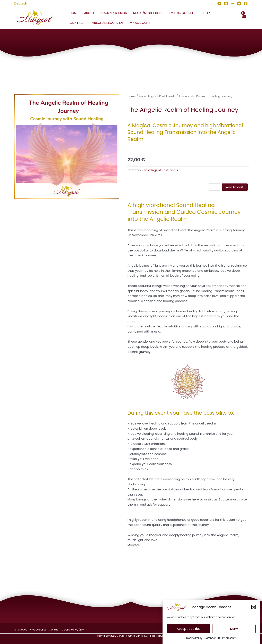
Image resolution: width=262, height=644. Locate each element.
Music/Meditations (148, 13)
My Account (140, 23)
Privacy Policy (38, 630)
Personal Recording (107, 23)
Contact (77, 23)
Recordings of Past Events (157, 96)
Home (74, 13)
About (89, 13)
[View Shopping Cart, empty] (244, 18)
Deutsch (21, 3)
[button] (254, 611)
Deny (234, 633)
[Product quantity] (214, 187)
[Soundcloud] (233, 3)
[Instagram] (226, 3)
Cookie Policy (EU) (73, 630)
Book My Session (114, 13)
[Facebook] (246, 3)
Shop (206, 13)
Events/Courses (182, 13)
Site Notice (21, 630)
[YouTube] (219, 3)
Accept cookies (189, 633)
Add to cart (235, 187)
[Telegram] (239, 3)
